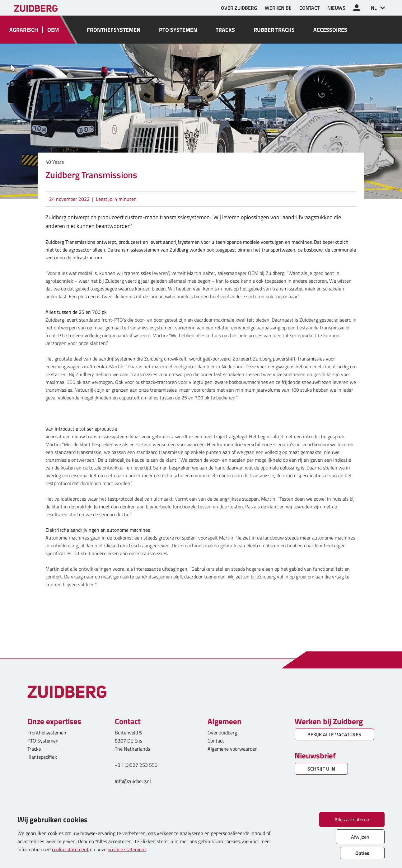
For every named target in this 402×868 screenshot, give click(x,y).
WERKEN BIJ (278, 8)
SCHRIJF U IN (321, 769)
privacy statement (127, 849)
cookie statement (70, 849)
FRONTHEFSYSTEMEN (114, 30)
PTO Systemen (43, 741)
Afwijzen (360, 837)
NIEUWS (336, 8)
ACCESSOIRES (330, 30)
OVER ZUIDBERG (239, 8)
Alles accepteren (352, 819)
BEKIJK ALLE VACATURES (334, 734)
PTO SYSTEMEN (178, 30)
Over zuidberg (222, 733)
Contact (216, 741)
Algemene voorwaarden (233, 749)
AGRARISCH (24, 30)
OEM (53, 30)
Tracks (34, 749)
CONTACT (309, 8)
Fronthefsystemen (47, 733)
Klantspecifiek (42, 757)
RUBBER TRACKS (274, 30)
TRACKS (225, 30)
